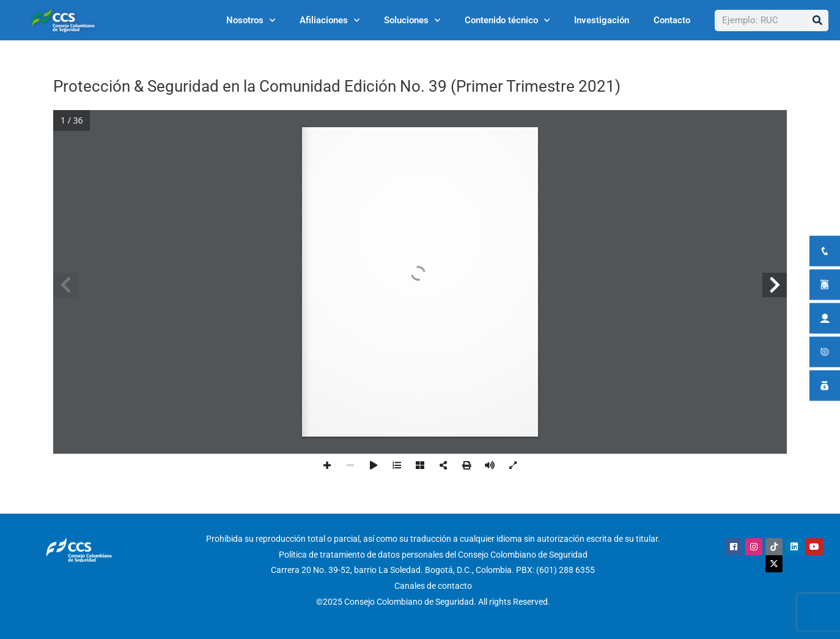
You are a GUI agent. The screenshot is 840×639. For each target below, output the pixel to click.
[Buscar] (818, 20)
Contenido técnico (507, 20)
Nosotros (251, 20)
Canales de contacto (433, 586)
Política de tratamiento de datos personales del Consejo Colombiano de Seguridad (433, 555)
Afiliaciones (330, 20)
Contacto (672, 20)
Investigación (602, 20)
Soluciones (412, 20)
